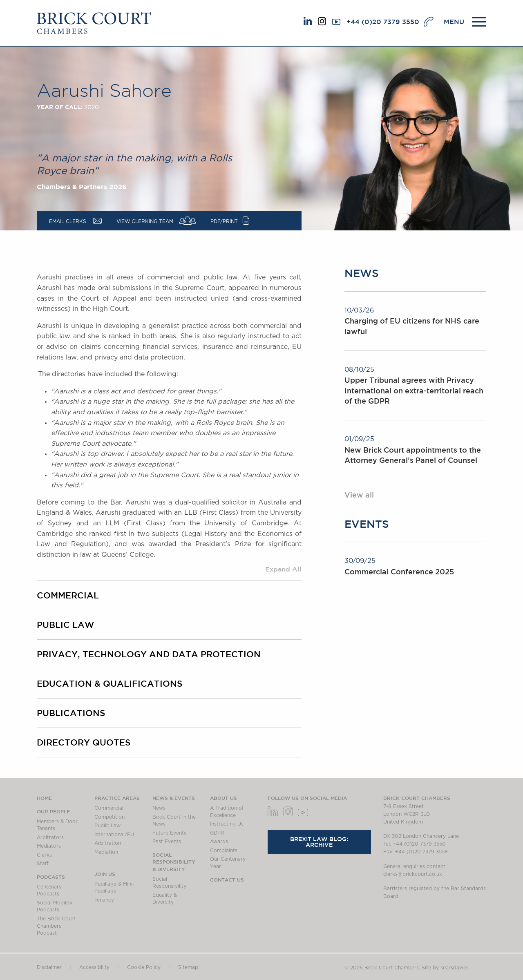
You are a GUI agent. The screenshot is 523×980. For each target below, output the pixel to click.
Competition (110, 817)
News (159, 808)
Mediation (106, 852)
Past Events (167, 842)
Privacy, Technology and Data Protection (149, 654)
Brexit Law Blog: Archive (319, 842)
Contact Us (227, 880)
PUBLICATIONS (71, 713)
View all (359, 495)
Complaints (224, 851)
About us (224, 798)
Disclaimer (49, 967)
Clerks (44, 855)
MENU (454, 22)
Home (44, 798)
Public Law (65, 625)
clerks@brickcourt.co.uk (413, 874)
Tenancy (104, 900)
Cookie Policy (144, 967)
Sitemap (188, 967)
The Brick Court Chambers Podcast (56, 926)
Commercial (68, 595)
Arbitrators (50, 837)
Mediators (49, 846)
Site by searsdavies (445, 968)
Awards (219, 842)
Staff (43, 864)
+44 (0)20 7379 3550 (383, 22)
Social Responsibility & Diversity (174, 862)
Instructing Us (227, 824)
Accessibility (94, 967)
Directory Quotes (84, 742)
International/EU (114, 835)
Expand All (283, 569)
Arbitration (108, 843)
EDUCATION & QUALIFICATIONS (110, 683)
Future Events (169, 833)
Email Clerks (68, 221)
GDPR (217, 833)
